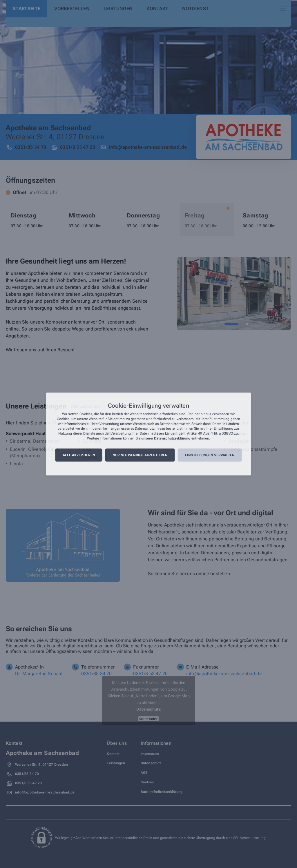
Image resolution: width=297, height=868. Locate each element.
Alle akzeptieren (79, 455)
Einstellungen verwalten (210, 455)
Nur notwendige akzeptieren (140, 455)
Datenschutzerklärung (172, 438)
